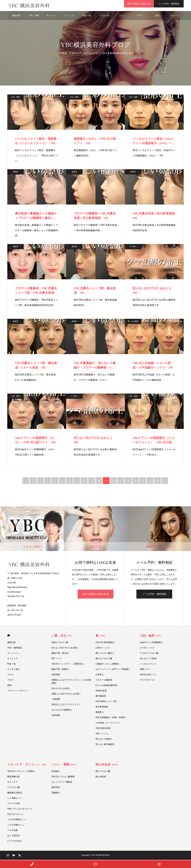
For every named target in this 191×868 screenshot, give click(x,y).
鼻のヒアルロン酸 (104, 659)
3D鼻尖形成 (101, 691)
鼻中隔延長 (101, 697)
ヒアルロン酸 (14, 788)
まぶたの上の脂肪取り (62, 711)
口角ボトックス (103, 649)
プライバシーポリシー (175, 18)
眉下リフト (57, 659)
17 (150, 481)
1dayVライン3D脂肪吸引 (151, 643)
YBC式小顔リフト (148, 675)
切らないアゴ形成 (148, 659)
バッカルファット (148, 665)
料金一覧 (87, 16)
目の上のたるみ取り (61, 689)
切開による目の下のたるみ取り (67, 695)
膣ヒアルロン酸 (103, 772)
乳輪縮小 (56, 794)
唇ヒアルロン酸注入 (105, 654)
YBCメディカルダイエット (20, 810)
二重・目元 (61, 637)
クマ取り (133, 247)
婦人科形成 (107, 765)
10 (99, 481)
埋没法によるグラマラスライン (66, 705)
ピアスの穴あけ (15, 842)
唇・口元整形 (133, 322)
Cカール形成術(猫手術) (106, 686)
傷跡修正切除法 (15, 794)
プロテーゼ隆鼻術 (104, 681)
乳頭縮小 (56, 772)
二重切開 (56, 700)
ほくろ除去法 (14, 836)
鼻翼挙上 (100, 713)
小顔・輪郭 (16, 98)
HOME (9, 636)
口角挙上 (100, 675)
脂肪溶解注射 (14, 777)
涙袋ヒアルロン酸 (60, 643)
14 (128, 481)
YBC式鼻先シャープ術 (106, 702)
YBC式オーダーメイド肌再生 (21, 772)
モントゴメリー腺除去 (62, 783)
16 (143, 481)
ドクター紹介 (104, 18)
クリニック (69, 16)
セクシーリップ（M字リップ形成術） (113, 670)
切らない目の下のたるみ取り (65, 649)
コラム (122, 16)
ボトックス (13, 783)
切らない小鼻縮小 (104, 740)
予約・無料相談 (34, 18)
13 (121, 481)
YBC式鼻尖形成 (103, 729)
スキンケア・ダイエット (27, 765)
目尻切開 (56, 675)
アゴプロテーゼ (147, 681)
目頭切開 (56, 716)
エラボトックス (147, 649)
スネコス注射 (14, 804)
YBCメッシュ (102, 734)
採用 (157, 16)
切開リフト (145, 670)
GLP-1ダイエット (16, 815)
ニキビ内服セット (16, 826)
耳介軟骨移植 (102, 708)
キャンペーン (51, 18)
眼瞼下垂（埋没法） (61, 654)
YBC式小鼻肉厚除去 (105, 643)
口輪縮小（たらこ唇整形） (108, 665)
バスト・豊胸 (64, 765)
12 (114, 481)
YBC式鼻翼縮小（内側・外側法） (112, 718)
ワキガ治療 (13, 831)
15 (135, 481)
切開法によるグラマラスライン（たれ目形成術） (71, 682)
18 (157, 481)
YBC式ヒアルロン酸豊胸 (63, 777)
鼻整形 (16, 173)
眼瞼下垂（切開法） (61, 670)
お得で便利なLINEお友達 (139, 4)
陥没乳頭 (56, 788)
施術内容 (16, 16)
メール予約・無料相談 (169, 4)
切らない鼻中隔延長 (105, 745)
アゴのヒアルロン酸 (149, 654)
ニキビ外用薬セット (17, 820)
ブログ (140, 16)
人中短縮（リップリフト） (108, 724)
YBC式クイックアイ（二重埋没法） (68, 665)
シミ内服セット (15, 799)
